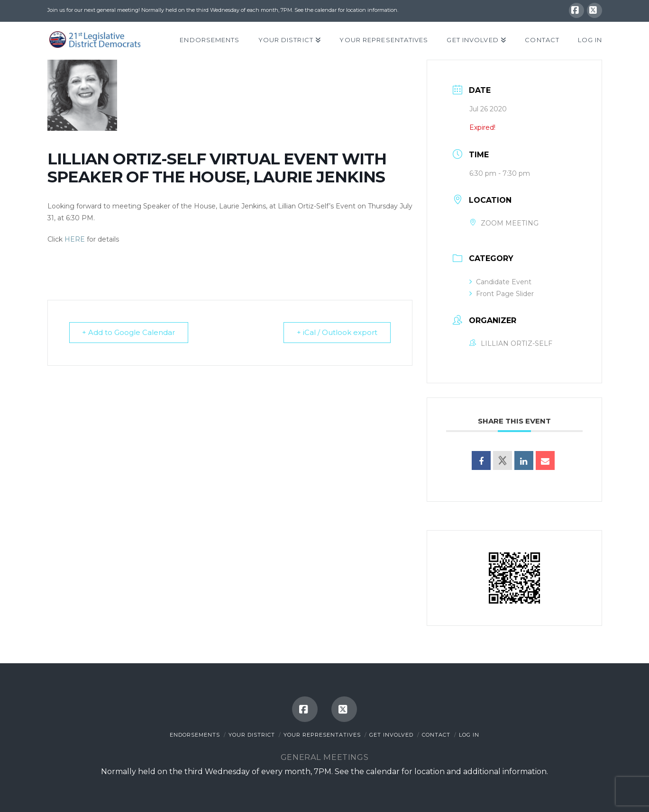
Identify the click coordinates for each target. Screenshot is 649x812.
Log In (469, 735)
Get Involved (391, 735)
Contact (436, 735)
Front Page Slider (502, 294)
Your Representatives (322, 735)
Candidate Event (500, 282)
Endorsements (195, 735)
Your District (252, 735)
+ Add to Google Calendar (129, 333)
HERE (75, 239)
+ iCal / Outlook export (337, 333)
